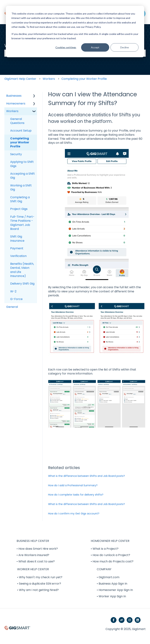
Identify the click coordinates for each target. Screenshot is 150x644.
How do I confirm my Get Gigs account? (74, 514)
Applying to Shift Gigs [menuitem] (22, 164)
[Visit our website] (122, 620)
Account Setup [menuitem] (21, 131)
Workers (49, 79)
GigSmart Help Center (20, 79)
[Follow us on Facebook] (114, 620)
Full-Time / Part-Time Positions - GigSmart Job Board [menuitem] (22, 223)
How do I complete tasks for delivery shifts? (76, 495)
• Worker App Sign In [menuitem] (111, 596)
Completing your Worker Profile (84, 79)
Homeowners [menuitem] (16, 103)
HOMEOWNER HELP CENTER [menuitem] (110, 541)
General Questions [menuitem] (17, 121)
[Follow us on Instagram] (130, 620)
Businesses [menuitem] (14, 96)
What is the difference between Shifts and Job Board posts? (86, 476)
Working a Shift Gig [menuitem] (21, 187)
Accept (95, 47)
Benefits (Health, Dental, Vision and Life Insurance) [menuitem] (22, 270)
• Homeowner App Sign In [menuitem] (115, 590)
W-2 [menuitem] (13, 291)
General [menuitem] (12, 307)
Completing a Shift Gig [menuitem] (20, 199)
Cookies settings (66, 47)
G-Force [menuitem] (16, 299)
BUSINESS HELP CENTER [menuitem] (33, 541)
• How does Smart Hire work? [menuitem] (37, 549)
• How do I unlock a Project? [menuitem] (110, 555)
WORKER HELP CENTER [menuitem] (33, 569)
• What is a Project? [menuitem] (105, 549)
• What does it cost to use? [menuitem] (36, 561)
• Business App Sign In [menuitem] (112, 584)
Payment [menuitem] (17, 248)
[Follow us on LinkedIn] (138, 620)
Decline (125, 47)
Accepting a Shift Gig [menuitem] (23, 176)
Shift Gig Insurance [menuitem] (17, 239)
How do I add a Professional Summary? (73, 485)
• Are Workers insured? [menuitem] (33, 555)
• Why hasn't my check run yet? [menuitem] (40, 577)
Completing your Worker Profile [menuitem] (20, 142)
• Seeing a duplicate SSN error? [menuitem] (39, 584)
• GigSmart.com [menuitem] (108, 577)
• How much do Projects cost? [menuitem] (112, 561)
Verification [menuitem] (18, 256)
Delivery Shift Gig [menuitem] (22, 284)
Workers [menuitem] (12, 111)
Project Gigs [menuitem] (19, 209)
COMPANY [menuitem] (104, 569)
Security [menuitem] (16, 154)
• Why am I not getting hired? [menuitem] (38, 590)
